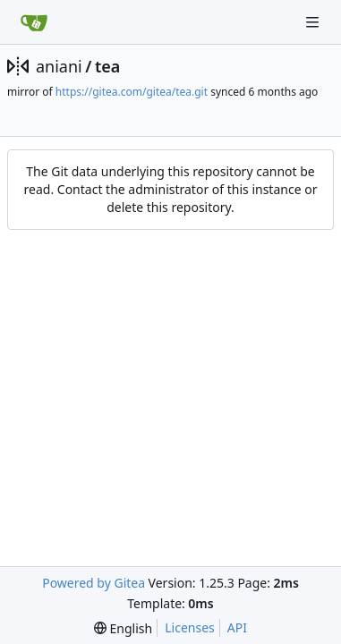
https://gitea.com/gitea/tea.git (132, 92)
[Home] (34, 22)
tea (107, 66)
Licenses (190, 627)
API (237, 627)
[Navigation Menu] (314, 22)
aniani (59, 66)
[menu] (123, 628)
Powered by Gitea (94, 583)
